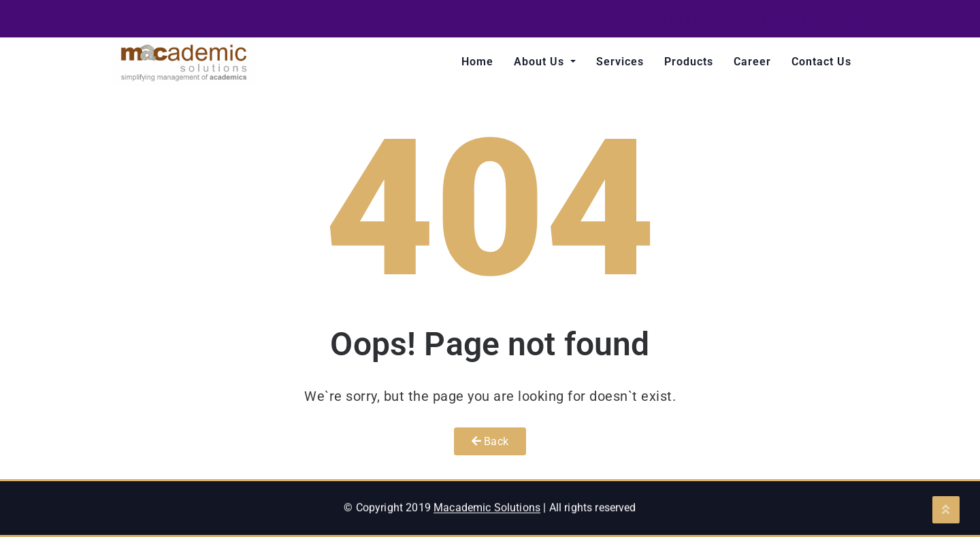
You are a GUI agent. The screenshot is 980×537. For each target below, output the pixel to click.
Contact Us (821, 62)
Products (689, 62)
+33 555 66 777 (680, 20)
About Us (541, 62)
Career (752, 62)
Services (620, 62)
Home (477, 62)
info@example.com (806, 20)
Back (490, 441)
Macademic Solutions (487, 516)
